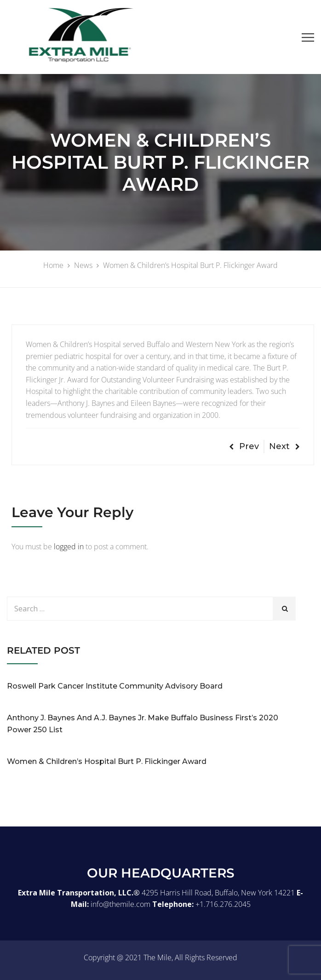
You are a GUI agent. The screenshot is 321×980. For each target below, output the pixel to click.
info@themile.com (120, 904)
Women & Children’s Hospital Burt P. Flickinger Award (107, 761)
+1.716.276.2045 (223, 904)
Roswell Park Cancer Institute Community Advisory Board (115, 686)
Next (284, 446)
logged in (69, 547)
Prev (244, 446)
